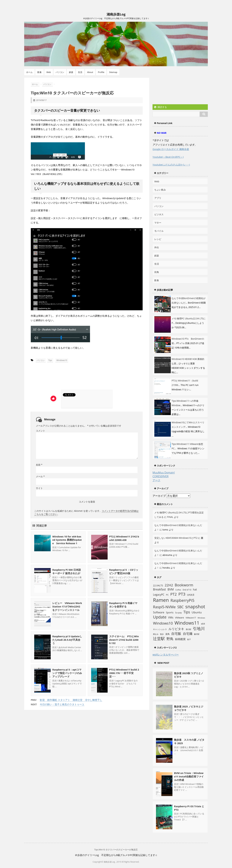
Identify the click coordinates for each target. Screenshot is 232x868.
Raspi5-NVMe (164, 607)
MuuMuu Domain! (164, 473)
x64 (203, 624)
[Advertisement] (62, 377)
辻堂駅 (159, 639)
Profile (101, 72)
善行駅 (188, 629)
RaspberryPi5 (182, 600)
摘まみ (156, 634)
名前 (39, 465)
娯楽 (71, 72)
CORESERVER (161, 476)
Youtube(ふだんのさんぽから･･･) (171, 165)
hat (195, 589)
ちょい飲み (160, 190)
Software (159, 612)
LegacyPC (159, 595)
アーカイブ (159, 496)
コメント (40, 431)
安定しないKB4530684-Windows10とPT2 (176, 538)
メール (40, 476)
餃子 (189, 639)
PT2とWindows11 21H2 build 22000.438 (124, 538)
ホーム (29, 72)
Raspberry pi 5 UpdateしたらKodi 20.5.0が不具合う (67, 640)
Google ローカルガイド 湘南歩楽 (171, 149)
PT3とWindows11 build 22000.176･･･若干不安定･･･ (124, 673)
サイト (39, 488)
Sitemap (113, 72)
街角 (157, 272)
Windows (201, 618)
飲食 (39, 72)
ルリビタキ (176, 629)
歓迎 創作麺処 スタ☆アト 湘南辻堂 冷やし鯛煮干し (71, 700)
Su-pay (178, 613)
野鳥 (170, 639)
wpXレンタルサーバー (166, 655)
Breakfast (159, 589)
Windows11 (187, 623)
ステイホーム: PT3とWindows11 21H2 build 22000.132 (124, 640)
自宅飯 (176, 634)
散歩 (162, 634)
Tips (50, 360)
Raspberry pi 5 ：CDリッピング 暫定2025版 (124, 571)
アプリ (158, 198)
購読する (161, 107)
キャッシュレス (160, 629)
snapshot (195, 606)
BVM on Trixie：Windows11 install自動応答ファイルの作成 (189, 776)
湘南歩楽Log (116, 14)
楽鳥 (168, 634)
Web (49, 72)
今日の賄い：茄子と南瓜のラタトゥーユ (62, 704)
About (90, 72)
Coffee (178, 590)
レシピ (158, 239)
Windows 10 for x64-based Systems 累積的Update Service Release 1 (67, 540)
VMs (171, 617)
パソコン (60, 72)
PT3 (182, 594)
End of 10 (187, 590)
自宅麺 (188, 634)
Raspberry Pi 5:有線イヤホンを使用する (123, 605)
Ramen (161, 600)
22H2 (169, 585)
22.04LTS (158, 585)
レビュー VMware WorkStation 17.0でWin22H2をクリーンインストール (67, 606)
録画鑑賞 (180, 639)
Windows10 (62, 360)
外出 (157, 247)
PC (167, 595)
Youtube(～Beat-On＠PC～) (168, 157)
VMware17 (191, 618)
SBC (180, 607)
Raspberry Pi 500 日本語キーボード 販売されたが (67, 571)
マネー (158, 223)
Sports (170, 612)
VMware (180, 618)
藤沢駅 (197, 634)
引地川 (199, 629)
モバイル (159, 231)
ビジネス (159, 214)
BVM (171, 589)
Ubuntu (197, 612)
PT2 (174, 594)
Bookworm (184, 585)
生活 (80, 72)
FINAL (170, 517)
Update (160, 617)
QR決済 (191, 595)
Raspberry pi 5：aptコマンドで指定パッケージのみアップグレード (67, 673)
